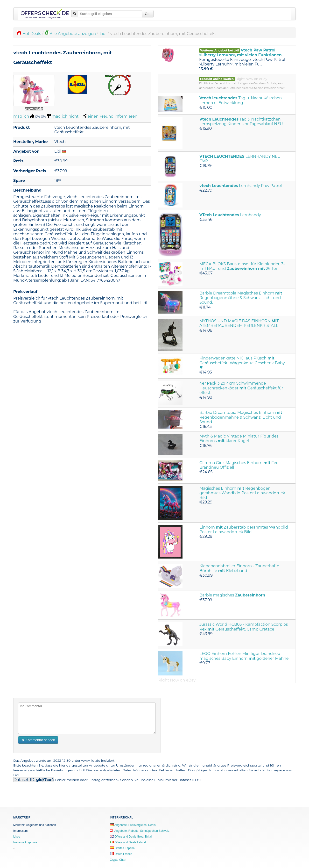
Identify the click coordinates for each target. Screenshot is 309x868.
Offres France (121, 854)
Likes (17, 837)
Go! (148, 14)
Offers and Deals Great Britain (132, 837)
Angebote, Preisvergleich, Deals (133, 825)
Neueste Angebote (25, 842)
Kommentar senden (38, 740)
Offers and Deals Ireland (128, 842)
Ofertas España (122, 848)
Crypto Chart (118, 860)
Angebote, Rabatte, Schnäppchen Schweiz (140, 831)
